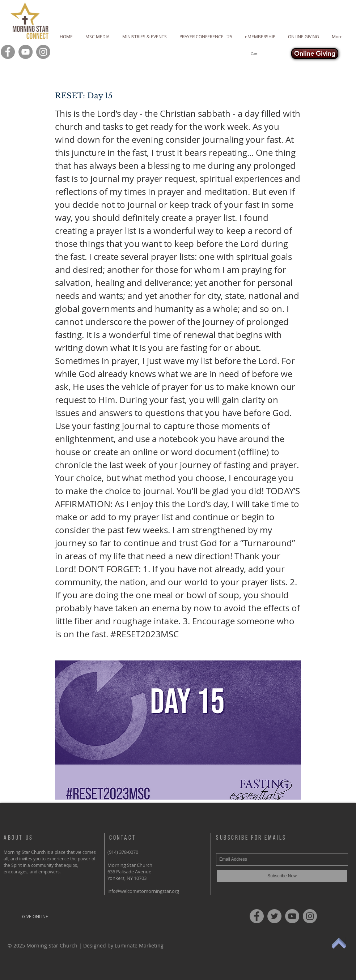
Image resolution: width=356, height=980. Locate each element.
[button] (267, 54)
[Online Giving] (315, 54)
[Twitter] (274, 916)
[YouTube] (26, 52)
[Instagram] (43, 52)
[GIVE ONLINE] (35, 916)
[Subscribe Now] (282, 876)
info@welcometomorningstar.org (143, 891)
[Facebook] (8, 52)
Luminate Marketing (139, 945)
